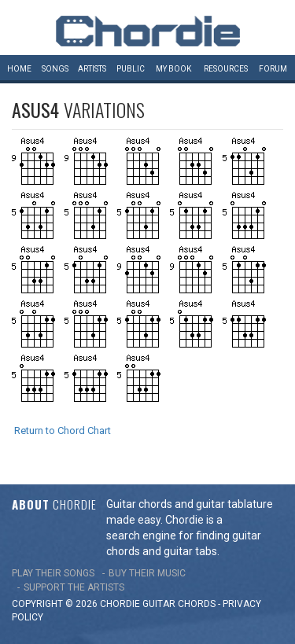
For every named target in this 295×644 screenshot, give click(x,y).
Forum (273, 69)
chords (197, 604)
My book (173, 69)
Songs (55, 69)
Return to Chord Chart (63, 431)
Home (19, 69)
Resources (226, 69)
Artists (92, 69)
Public (131, 69)
